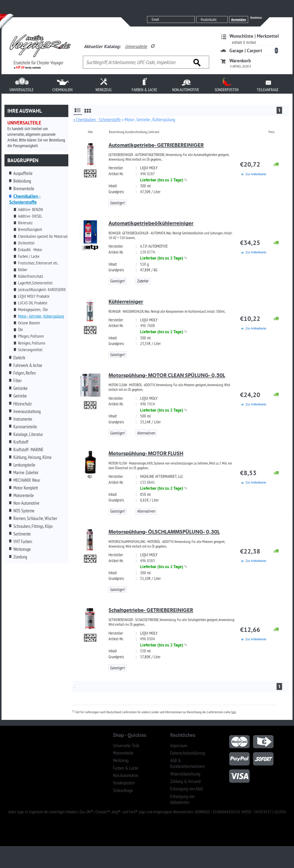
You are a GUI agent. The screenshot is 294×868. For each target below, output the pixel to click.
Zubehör (143, 281)
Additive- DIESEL (30, 216)
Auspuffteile (23, 173)
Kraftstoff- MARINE (28, 450)
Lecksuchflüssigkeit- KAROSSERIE (42, 290)
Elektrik (19, 358)
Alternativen (146, 433)
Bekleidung (22, 181)
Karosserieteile (25, 427)
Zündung (20, 557)
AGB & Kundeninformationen (187, 763)
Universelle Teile (126, 746)
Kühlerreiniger (126, 302)
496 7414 (147, 404)
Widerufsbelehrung (185, 774)
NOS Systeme (24, 511)
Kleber (23, 270)
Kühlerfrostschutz (31, 276)
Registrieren (256, 17)
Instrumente (23, 419)
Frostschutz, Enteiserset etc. (38, 263)
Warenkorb (240, 61)
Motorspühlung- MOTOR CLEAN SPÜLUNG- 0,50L (167, 375)
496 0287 (147, 174)
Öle (20, 330)
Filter (18, 381)
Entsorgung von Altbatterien (182, 799)
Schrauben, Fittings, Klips (33, 526)
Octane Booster (29, 323)
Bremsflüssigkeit (30, 229)
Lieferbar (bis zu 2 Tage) (162, 180)
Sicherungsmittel (30, 350)
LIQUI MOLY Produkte (34, 296)
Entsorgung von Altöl (186, 789)
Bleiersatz (25, 223)
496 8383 (147, 561)
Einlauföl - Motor (30, 250)
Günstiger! (118, 203)
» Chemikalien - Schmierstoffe (97, 120)
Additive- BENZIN (30, 209)
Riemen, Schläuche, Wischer (35, 518)
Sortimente (22, 534)
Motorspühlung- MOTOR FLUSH (146, 453)
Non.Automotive (126, 775)
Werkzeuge (22, 549)
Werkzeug (121, 760)
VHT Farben (23, 541)
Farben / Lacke (29, 256)
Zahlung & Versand (185, 781)
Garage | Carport (246, 51)
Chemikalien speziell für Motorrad (43, 236)
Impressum (179, 746)
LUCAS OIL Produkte (33, 303)
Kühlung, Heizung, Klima (32, 457)
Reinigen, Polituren (32, 343)
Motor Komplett (26, 488)
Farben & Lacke (126, 768)
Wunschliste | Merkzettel (254, 36)
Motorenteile (24, 495)
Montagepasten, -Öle (33, 310)
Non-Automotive (26, 503)
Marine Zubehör (26, 472)
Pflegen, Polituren (31, 336)
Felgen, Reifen (25, 373)
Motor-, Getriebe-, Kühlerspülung (41, 316)
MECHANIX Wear (27, 480)
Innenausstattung (27, 411)
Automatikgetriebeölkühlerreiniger (151, 223)
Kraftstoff (21, 442)
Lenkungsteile (24, 465)
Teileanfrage (123, 790)
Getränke (20, 388)
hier (234, 712)
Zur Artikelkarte (256, 174)
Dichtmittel (26, 243)
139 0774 (147, 252)
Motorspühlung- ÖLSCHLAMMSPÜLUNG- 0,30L (164, 532)
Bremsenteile (24, 189)
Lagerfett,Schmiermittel (35, 283)
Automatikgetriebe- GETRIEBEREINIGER (156, 145)
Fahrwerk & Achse (28, 365)
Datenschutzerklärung (188, 753)
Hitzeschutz (23, 404)
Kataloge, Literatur (28, 434)
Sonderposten (124, 783)
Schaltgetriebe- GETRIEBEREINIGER (151, 610)
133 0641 (147, 482)
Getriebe (20, 396)
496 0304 (147, 639)
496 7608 (147, 326)
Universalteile (136, 46)
